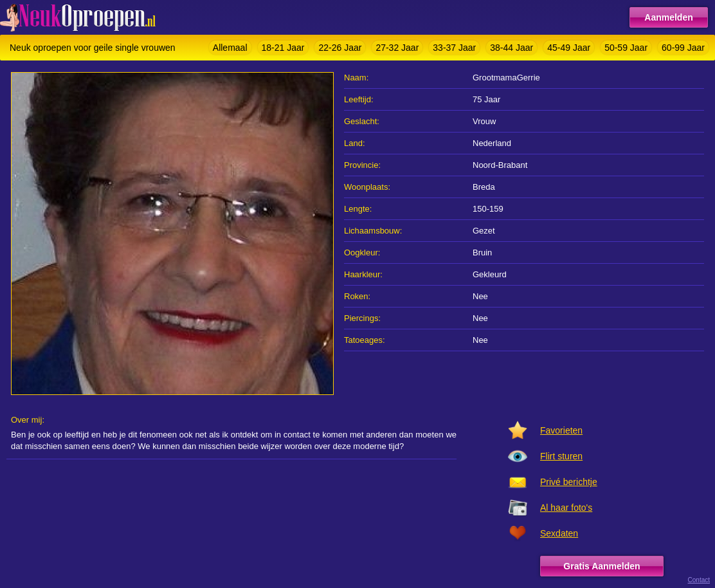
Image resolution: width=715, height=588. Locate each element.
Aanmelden (668, 17)
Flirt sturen (561, 456)
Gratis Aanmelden (602, 566)
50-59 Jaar (626, 48)
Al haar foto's (566, 508)
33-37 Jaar (454, 48)
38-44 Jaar (511, 48)
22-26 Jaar (340, 48)
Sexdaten (559, 533)
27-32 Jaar (397, 48)
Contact (699, 580)
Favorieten (561, 430)
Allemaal (230, 48)
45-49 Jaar (569, 48)
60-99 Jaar (683, 48)
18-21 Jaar (283, 48)
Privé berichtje (569, 482)
